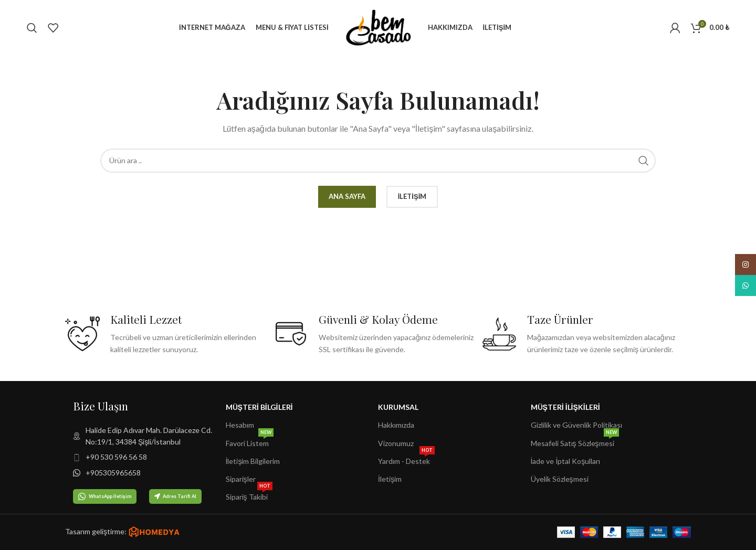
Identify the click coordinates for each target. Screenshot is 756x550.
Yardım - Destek (406, 459)
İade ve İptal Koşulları (566, 461)
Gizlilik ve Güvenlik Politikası (576, 425)
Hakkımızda (396, 425)
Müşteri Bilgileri (259, 407)
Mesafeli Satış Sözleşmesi (575, 441)
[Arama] (32, 28)
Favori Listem (250, 441)
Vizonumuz (396, 443)
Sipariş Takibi (249, 495)
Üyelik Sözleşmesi (560, 479)
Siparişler (241, 479)
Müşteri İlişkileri (565, 407)
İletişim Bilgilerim (253, 461)
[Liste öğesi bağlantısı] (149, 436)
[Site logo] (378, 27)
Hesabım (240, 425)
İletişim (390, 479)
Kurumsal (398, 407)
